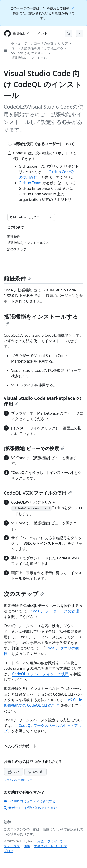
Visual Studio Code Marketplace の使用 (42, 401)
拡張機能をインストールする (41, 319)
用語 (41, 841)
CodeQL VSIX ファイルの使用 (38, 493)
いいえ (35, 771)
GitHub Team (30, 183)
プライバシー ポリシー (18, 780)
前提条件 (18, 278)
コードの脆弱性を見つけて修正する (37, 48)
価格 (27, 846)
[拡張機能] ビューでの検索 (34, 448)
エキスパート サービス (51, 846)
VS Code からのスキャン (29, 53)
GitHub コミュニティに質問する (30, 801)
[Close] (74, 7)
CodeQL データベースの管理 (55, 611)
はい (14, 771)
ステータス (12, 846)
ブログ (9, 851)
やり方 (63, 43)
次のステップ (24, 594)
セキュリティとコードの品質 (32, 43)
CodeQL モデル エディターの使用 (40, 674)
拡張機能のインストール (29, 58)
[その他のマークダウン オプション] (51, 217)
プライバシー (57, 841)
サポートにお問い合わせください (30, 808)
